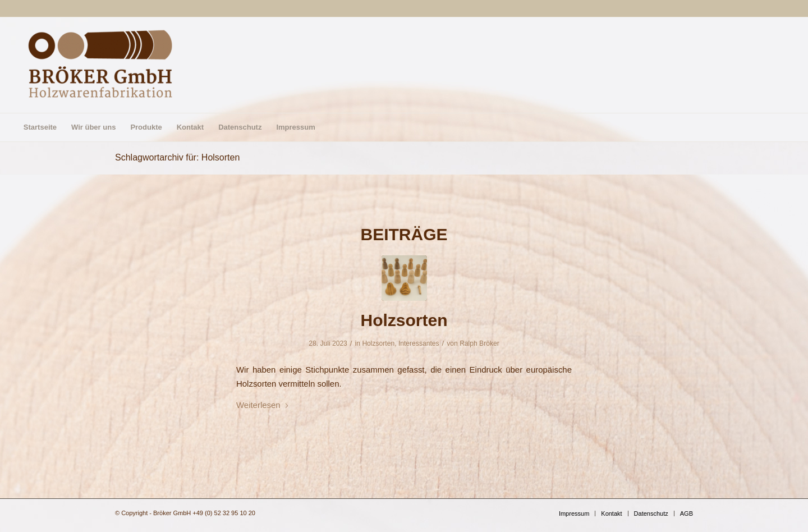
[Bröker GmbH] (100, 65)
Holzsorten (404, 320)
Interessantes (419, 343)
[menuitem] (40, 127)
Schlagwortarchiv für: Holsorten (177, 157)
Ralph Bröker (479, 343)
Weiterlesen (263, 405)
